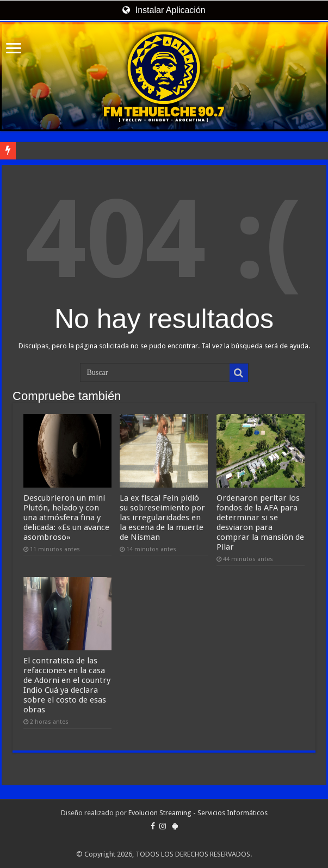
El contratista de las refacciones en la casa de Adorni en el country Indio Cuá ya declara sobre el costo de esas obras (67, 685)
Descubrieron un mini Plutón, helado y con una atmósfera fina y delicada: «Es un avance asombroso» (66, 518)
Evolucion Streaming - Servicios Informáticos (198, 813)
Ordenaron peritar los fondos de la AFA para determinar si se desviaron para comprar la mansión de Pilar (260, 522)
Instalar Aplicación (164, 10)
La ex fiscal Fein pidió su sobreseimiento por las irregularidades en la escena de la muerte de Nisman (162, 518)
